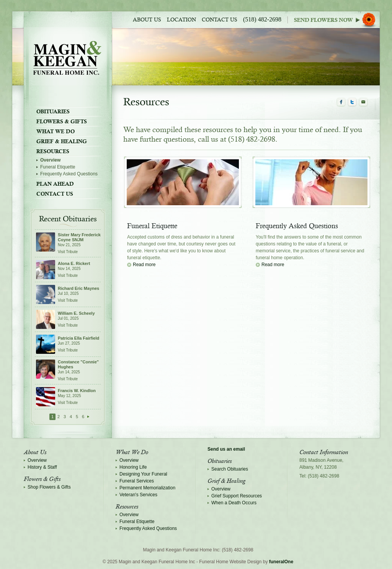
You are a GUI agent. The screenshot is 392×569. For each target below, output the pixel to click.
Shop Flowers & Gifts (49, 487)
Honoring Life (133, 467)
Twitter (352, 102)
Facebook (341, 102)
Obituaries (53, 111)
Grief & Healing (62, 141)
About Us (147, 20)
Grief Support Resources (237, 496)
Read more (144, 265)
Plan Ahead (55, 184)
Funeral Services (137, 481)
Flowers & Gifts (62, 121)
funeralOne (281, 562)
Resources (53, 151)
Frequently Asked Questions (69, 174)
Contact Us (220, 20)
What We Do (56, 131)
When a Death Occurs (234, 503)
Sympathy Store (337, 20)
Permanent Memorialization (147, 488)
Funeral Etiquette (58, 167)
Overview (50, 160)
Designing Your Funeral (143, 474)
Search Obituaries (230, 469)
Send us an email (226, 449)
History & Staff (42, 467)
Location (181, 20)
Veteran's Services (138, 495)
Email (363, 102)
